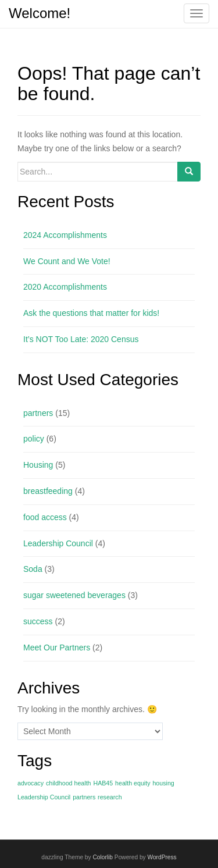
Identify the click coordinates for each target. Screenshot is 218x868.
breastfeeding (48, 491)
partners (38, 413)
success (38, 621)
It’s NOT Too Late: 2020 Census (81, 339)
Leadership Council (58, 543)
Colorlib (103, 857)
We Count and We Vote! (67, 261)
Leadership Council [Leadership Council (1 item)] (44, 797)
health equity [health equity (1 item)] (133, 783)
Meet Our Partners (57, 648)
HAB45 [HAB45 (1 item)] (103, 783)
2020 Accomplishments (65, 287)
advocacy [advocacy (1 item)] (31, 783)
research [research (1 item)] (110, 797)
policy (34, 439)
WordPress (162, 857)
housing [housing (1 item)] (163, 783)
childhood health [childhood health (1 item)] (69, 783)
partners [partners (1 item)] (84, 797)
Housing (38, 465)
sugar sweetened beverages (74, 595)
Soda (33, 569)
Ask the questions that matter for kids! (91, 313)
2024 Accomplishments (65, 235)
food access (45, 517)
